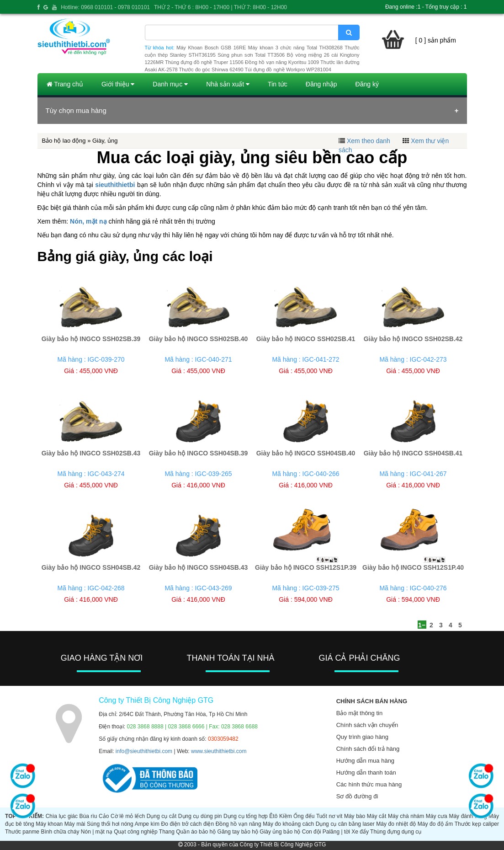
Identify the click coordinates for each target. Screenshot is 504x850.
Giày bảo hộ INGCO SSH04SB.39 (199, 453)
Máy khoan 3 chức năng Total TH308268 (295, 48)
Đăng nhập (321, 84)
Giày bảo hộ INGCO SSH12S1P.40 (413, 567)
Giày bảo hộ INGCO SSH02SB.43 (91, 453)
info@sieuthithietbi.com (144, 751)
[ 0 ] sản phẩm (436, 40)
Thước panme (22, 832)
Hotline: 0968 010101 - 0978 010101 (105, 7)
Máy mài (75, 824)
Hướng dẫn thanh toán (366, 772)
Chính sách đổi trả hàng (368, 749)
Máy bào (355, 816)
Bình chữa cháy (60, 832)
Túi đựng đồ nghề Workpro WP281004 (288, 69)
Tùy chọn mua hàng (76, 110)
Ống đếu (304, 816)
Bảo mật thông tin (359, 713)
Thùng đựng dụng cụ (396, 832)
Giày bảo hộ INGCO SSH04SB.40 (306, 453)
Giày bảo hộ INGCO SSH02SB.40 (199, 339)
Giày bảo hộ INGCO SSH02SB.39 (91, 339)
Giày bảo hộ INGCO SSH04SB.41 (413, 453)
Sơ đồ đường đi (357, 796)
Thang (167, 832)
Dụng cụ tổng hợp (246, 816)
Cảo (104, 816)
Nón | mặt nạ (97, 832)
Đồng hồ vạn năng (239, 824)
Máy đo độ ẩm (435, 824)
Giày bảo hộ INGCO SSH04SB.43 (199, 567)
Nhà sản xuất (228, 84)
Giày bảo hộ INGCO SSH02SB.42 (413, 339)
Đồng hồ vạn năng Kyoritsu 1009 (282, 62)
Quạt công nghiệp (135, 832)
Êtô (273, 816)
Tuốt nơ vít (329, 816)
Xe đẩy (360, 832)
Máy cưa (437, 816)
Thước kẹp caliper (477, 824)
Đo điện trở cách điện (188, 824)
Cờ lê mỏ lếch (128, 816)
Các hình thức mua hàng (369, 784)
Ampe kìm (147, 824)
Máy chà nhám (406, 816)
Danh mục (170, 84)
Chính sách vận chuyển (367, 725)
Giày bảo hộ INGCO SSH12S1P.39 (306, 567)
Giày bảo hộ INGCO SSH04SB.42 (91, 567)
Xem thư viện (430, 141)
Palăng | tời (336, 832)
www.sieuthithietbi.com (219, 751)
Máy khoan (49, 824)
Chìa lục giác (62, 816)
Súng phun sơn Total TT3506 (251, 55)
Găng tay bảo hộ (238, 832)
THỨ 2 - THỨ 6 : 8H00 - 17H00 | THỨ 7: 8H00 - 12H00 (220, 7)
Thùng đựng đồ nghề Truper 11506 (204, 62)
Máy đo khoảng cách (288, 824)
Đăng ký (367, 84)
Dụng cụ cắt (162, 816)
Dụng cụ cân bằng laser (345, 824)
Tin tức (278, 84)
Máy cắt (377, 816)
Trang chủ (65, 84)
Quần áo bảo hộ (196, 832)
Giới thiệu (118, 84)
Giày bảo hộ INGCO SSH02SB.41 (306, 339)
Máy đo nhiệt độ (396, 824)
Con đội (312, 832)
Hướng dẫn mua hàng (365, 761)
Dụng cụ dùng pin (200, 816)
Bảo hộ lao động (64, 141)
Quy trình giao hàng (362, 737)
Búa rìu (88, 816)
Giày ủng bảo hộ (280, 832)
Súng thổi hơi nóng (110, 824)
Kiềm (286, 816)
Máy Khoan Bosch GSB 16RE (211, 48)
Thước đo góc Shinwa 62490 (211, 69)
